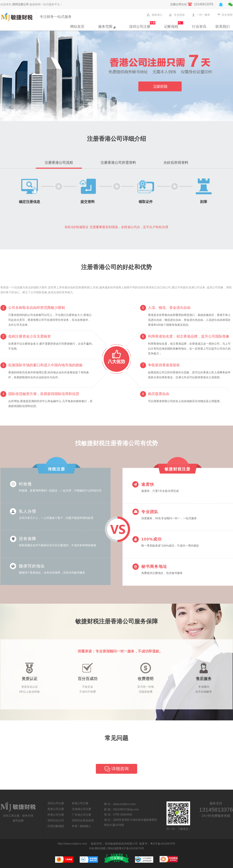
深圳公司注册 (140, 27)
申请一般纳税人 (81, 826)
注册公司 (176, 4)
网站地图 (113, 848)
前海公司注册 (80, 803)
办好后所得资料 (176, 163)
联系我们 (223, 27)
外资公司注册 (56, 815)
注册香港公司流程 (59, 163)
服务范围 (107, 27)
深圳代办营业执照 (83, 820)
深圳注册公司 (20, 4)
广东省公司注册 (81, 815)
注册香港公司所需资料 (118, 163)
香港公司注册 (56, 809)
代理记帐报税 (56, 826)
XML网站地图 (97, 848)
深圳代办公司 (56, 820)
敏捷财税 (18, 17)
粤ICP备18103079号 (163, 844)
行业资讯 (199, 27)
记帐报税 (171, 27)
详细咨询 (116, 769)
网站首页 (77, 27)
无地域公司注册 (81, 809)
